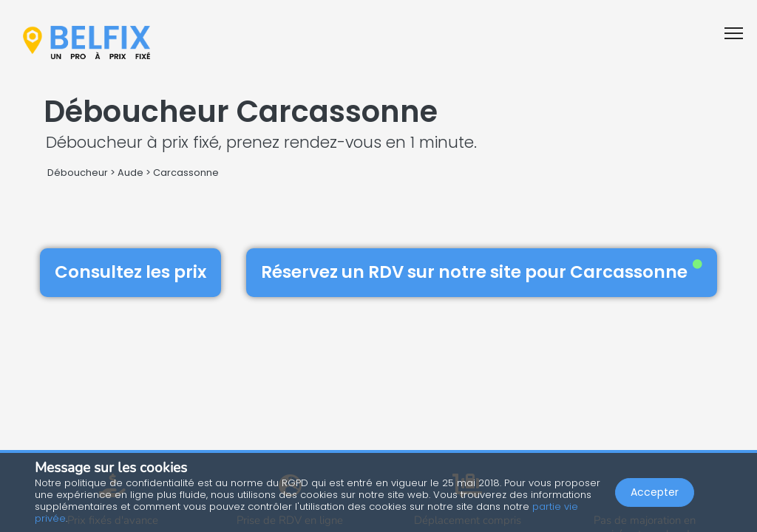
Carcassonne (186, 173)
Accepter (655, 492)
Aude (130, 173)
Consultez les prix (130, 272)
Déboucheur (78, 173)
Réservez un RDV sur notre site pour (482, 272)
